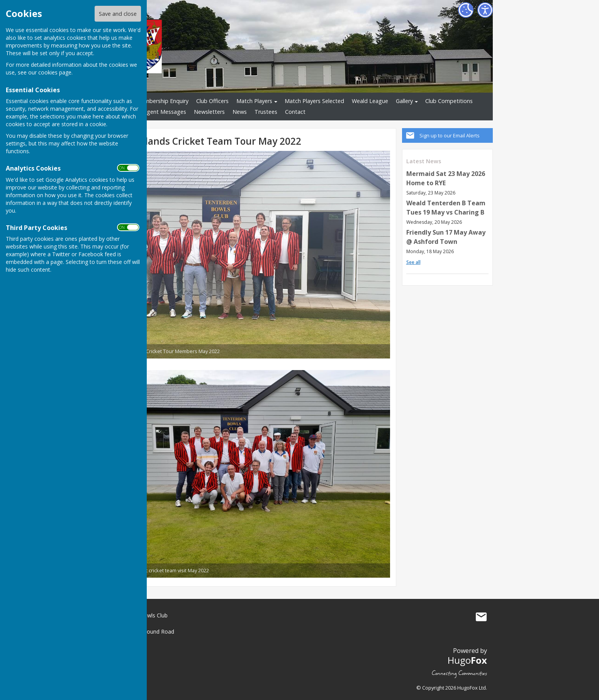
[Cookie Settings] (466, 10)
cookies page (55, 72)
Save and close (118, 14)
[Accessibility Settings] (485, 10)
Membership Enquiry (162, 101)
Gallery (404, 101)
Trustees (266, 112)
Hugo (467, 660)
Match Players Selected (314, 101)
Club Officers (212, 101)
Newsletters (209, 112)
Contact (295, 112)
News (240, 112)
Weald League (370, 101)
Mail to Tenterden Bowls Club (481, 617)
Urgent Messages (164, 112)
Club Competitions (449, 101)
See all (413, 262)
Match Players (254, 101)
